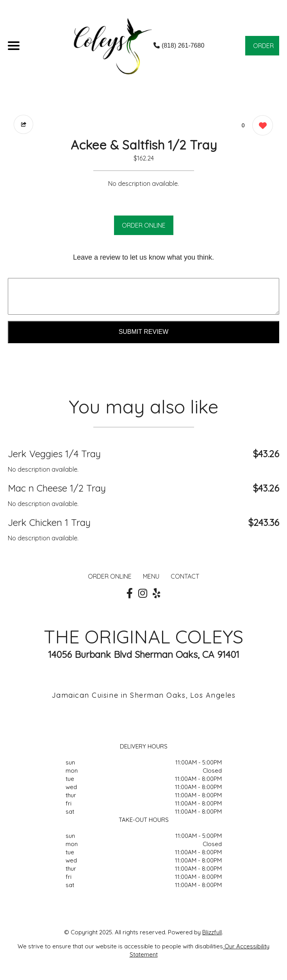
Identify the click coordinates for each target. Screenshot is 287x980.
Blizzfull (212, 932)
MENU (151, 576)
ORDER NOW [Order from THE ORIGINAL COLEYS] (263, 49)
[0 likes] (261, 126)
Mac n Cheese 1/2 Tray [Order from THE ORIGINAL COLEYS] (57, 488)
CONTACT (185, 576)
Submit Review (144, 332)
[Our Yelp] (157, 593)
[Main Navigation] (14, 46)
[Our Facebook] (130, 593)
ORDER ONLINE (144, 225)
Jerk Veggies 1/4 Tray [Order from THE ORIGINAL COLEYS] (54, 454)
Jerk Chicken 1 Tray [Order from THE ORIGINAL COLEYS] (49, 522)
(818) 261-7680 (179, 45)
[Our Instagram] (143, 593)
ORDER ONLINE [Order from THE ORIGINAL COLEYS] (110, 576)
